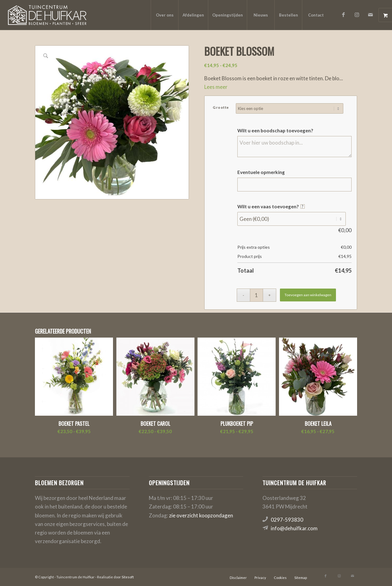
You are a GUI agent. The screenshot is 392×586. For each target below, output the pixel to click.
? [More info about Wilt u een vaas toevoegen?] (303, 206)
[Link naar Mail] (370, 15)
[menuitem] (164, 15)
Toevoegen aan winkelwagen (308, 295)
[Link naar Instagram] (357, 15)
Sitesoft (128, 577)
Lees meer (216, 87)
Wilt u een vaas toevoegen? (271, 206)
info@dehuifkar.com (294, 528)
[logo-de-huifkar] (47, 15)
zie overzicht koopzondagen (201, 515)
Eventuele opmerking (261, 172)
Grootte (221, 107)
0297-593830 (287, 520)
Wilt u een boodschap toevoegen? (275, 130)
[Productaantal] (256, 295)
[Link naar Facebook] (343, 15)
